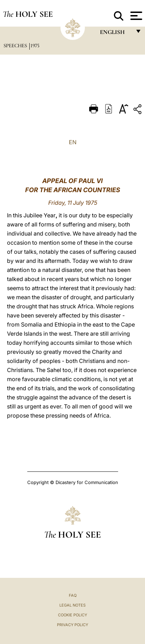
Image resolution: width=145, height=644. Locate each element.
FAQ (73, 595)
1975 (35, 45)
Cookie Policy (72, 615)
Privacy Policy (72, 625)
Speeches (16, 45)
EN (73, 142)
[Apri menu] (135, 16)
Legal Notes (72, 605)
